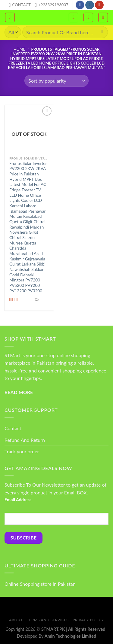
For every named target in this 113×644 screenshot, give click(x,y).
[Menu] (10, 17)
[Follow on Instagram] (90, 5)
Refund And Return (25, 440)
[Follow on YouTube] (99, 5)
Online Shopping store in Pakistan (40, 584)
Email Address (18, 500)
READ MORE (19, 392)
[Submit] (102, 32)
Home (19, 49)
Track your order (22, 451)
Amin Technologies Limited (70, 636)
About (16, 620)
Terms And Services (48, 620)
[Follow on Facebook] (80, 5)
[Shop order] (56, 81)
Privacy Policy (88, 620)
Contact (13, 428)
